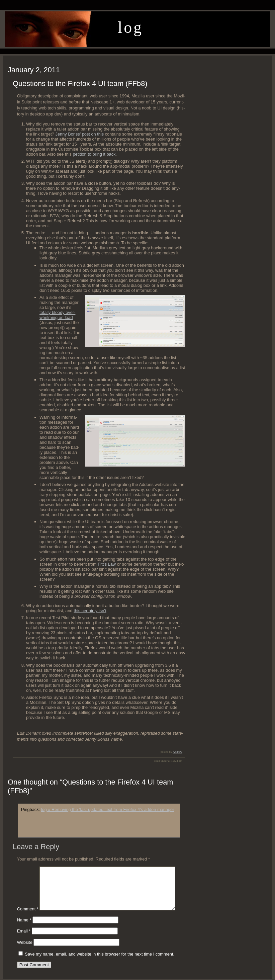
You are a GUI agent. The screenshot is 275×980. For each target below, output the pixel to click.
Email (24, 931)
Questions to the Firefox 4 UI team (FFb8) (80, 84)
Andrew (177, 752)
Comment (28, 909)
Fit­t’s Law (107, 564)
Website (25, 942)
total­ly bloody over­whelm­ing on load (57, 315)
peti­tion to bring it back (94, 154)
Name (24, 920)
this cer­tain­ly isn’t (90, 611)
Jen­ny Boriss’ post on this (80, 134)
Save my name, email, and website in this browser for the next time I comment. (100, 954)
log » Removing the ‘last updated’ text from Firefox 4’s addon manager (108, 809)
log (130, 27)
